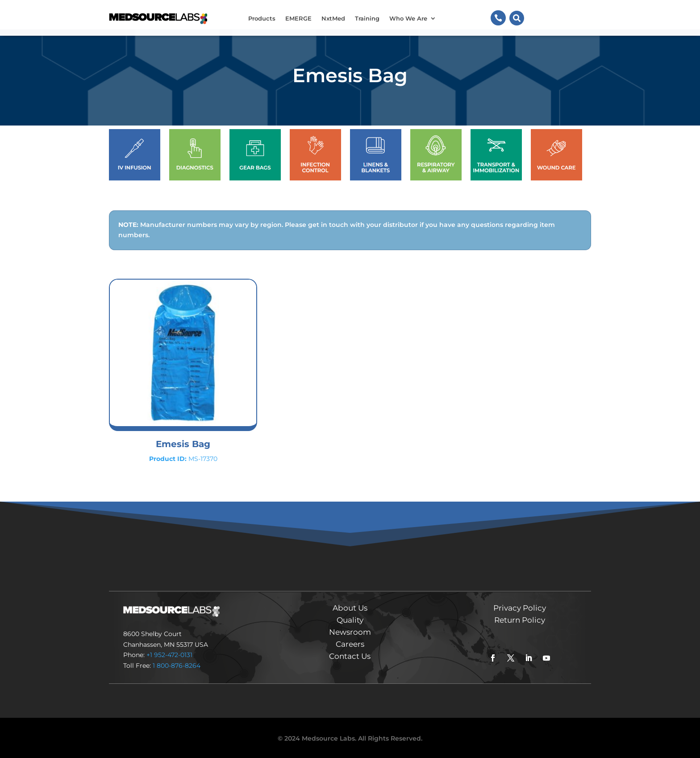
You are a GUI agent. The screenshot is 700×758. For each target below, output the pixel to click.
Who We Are (408, 18)
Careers (350, 644)
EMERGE (298, 18)
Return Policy (520, 620)
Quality (350, 620)
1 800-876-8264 (177, 666)
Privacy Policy (520, 608)
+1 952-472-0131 (169, 655)
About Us (350, 608)
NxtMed (333, 18)
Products (262, 18)
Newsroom (350, 632)
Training (367, 18)
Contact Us (350, 656)
